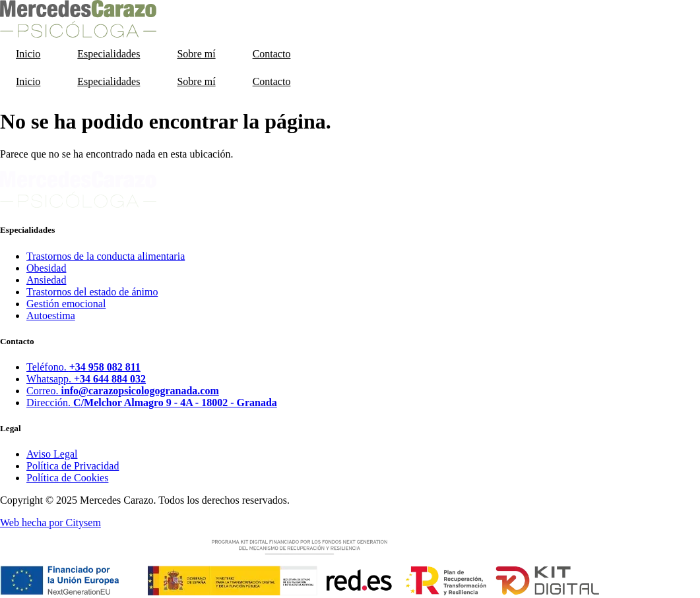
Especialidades (109, 54)
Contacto (272, 54)
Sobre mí (196, 54)
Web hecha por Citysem (50, 523)
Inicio (28, 54)
